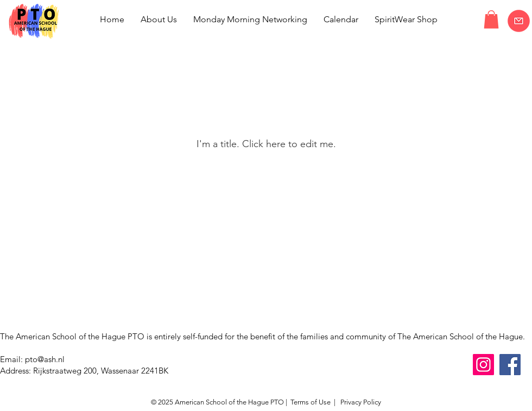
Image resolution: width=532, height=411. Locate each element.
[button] (491, 19)
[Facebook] (510, 365)
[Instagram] (483, 365)
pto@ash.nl (45, 359)
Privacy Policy (360, 402)
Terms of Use (311, 402)
